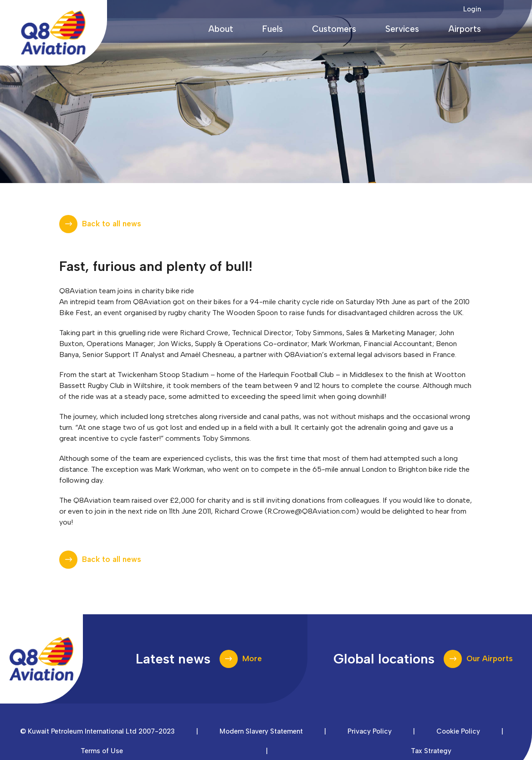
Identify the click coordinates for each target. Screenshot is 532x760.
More (252, 658)
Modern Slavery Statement (261, 731)
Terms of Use (102, 751)
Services (402, 29)
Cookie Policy (458, 731)
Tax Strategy (431, 751)
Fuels (273, 29)
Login (472, 9)
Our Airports (490, 658)
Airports (465, 29)
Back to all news (112, 224)
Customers (334, 29)
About (221, 29)
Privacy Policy (370, 731)
